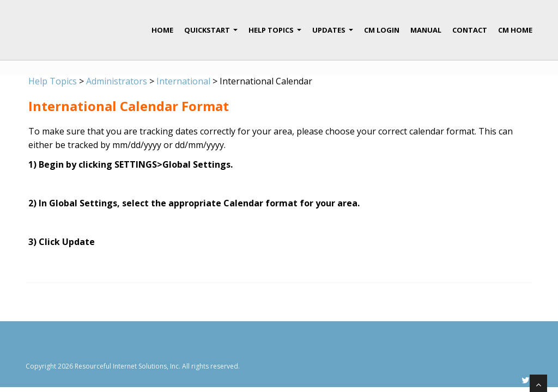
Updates (333, 34)
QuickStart (211, 34)
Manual (426, 30)
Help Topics (275, 34)
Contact (470, 30)
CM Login (382, 30)
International (183, 81)
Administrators (117, 81)
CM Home (515, 30)
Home (162, 30)
